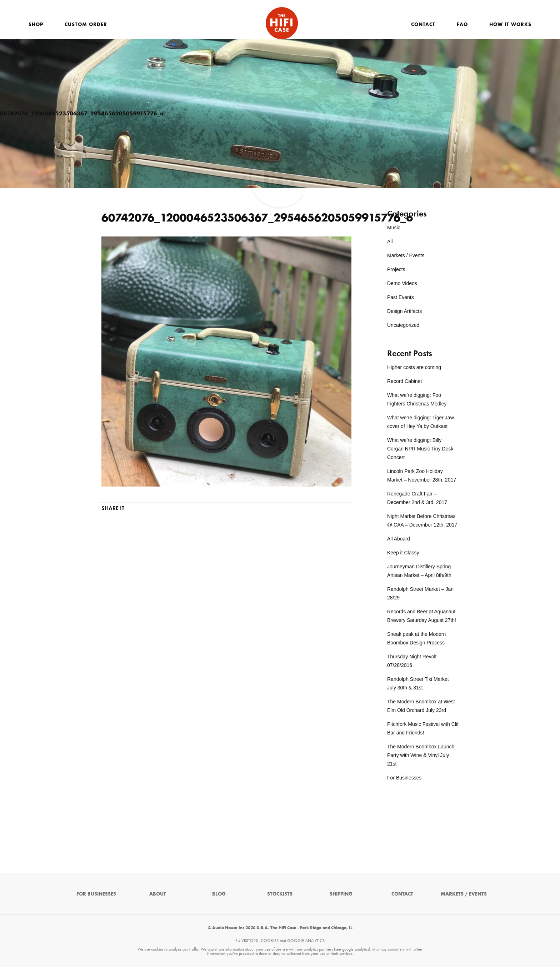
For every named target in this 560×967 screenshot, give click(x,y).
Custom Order (86, 24)
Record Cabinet (404, 381)
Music (394, 228)
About (158, 894)
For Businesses (404, 778)
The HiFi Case (282, 23)
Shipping (341, 894)
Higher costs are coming (414, 367)
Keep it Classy (403, 553)
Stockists (280, 894)
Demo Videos (402, 283)
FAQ (462, 24)
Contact (423, 24)
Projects (396, 269)
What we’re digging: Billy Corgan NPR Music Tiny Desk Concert (420, 449)
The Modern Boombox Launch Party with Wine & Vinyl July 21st (421, 755)
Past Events (401, 297)
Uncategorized (403, 325)
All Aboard (399, 539)
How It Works (510, 24)
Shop (36, 24)
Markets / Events (406, 255)
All (390, 241)
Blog (219, 894)
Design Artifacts (404, 311)
